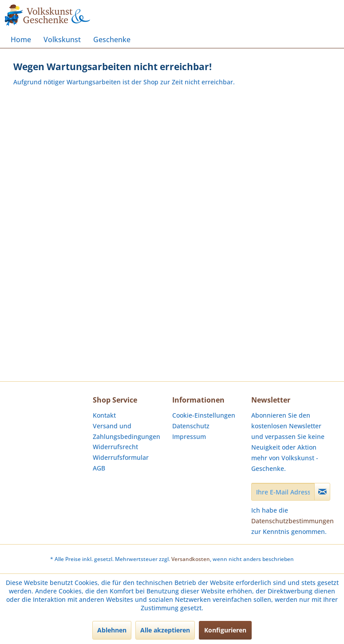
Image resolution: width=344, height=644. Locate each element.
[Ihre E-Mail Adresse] (283, 492)
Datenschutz (191, 426)
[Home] (21, 40)
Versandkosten (191, 559)
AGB (99, 468)
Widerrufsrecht (115, 447)
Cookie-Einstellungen (204, 415)
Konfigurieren (225, 630)
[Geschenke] (112, 40)
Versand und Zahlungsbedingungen (127, 431)
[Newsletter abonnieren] (322, 492)
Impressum (189, 437)
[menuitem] (21, 40)
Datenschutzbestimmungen (293, 521)
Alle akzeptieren (165, 630)
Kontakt (104, 415)
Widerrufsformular (121, 457)
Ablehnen (112, 630)
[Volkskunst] (62, 40)
